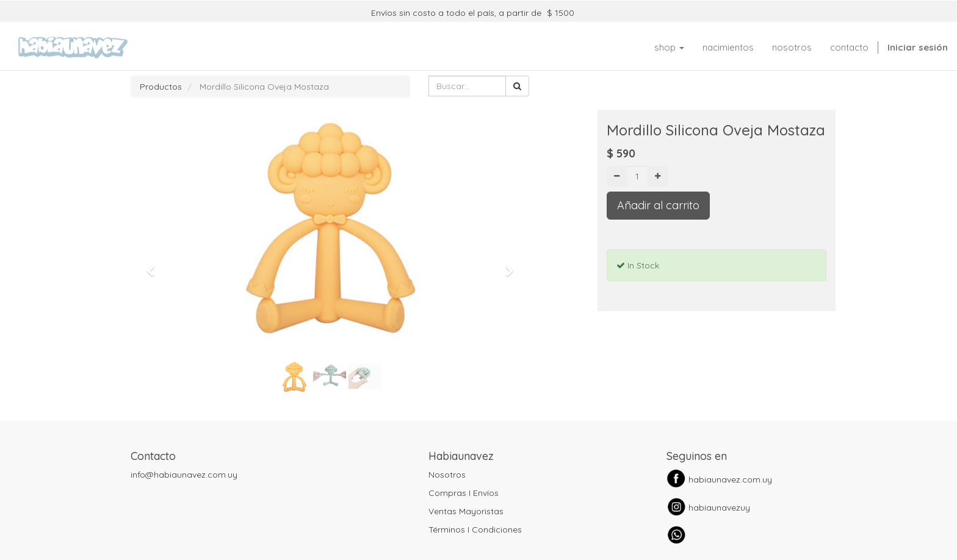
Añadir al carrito (658, 205)
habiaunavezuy (719, 508)
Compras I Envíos (464, 493)
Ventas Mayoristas (466, 511)
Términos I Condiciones (475, 529)
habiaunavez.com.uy (730, 479)
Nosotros (447, 475)
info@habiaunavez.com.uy (184, 475)
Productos (161, 87)
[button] (154, 265)
